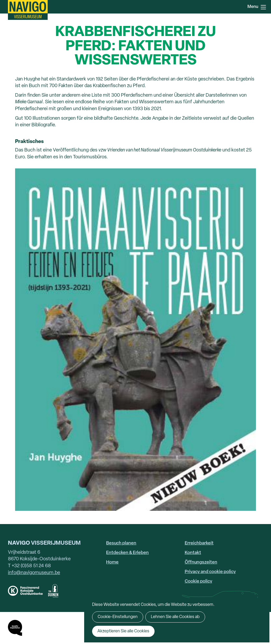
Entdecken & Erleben (127, 553)
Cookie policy (198, 581)
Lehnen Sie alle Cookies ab (175, 617)
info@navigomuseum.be (34, 573)
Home (112, 562)
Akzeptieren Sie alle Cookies (123, 631)
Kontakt (193, 553)
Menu (263, 7)
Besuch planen (121, 543)
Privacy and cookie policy (210, 572)
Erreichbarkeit (199, 543)
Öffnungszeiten (201, 562)
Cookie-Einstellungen (118, 617)
